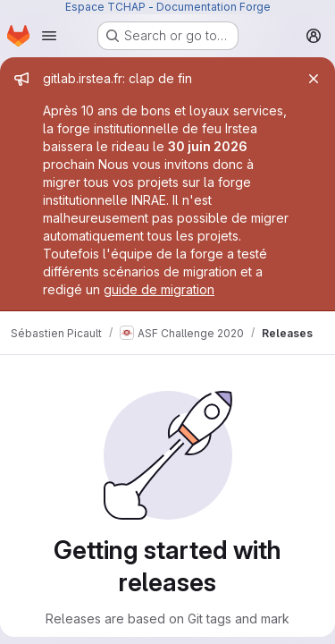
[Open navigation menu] (49, 36)
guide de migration (159, 289)
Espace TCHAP (105, 7)
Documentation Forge (214, 7)
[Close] (314, 79)
